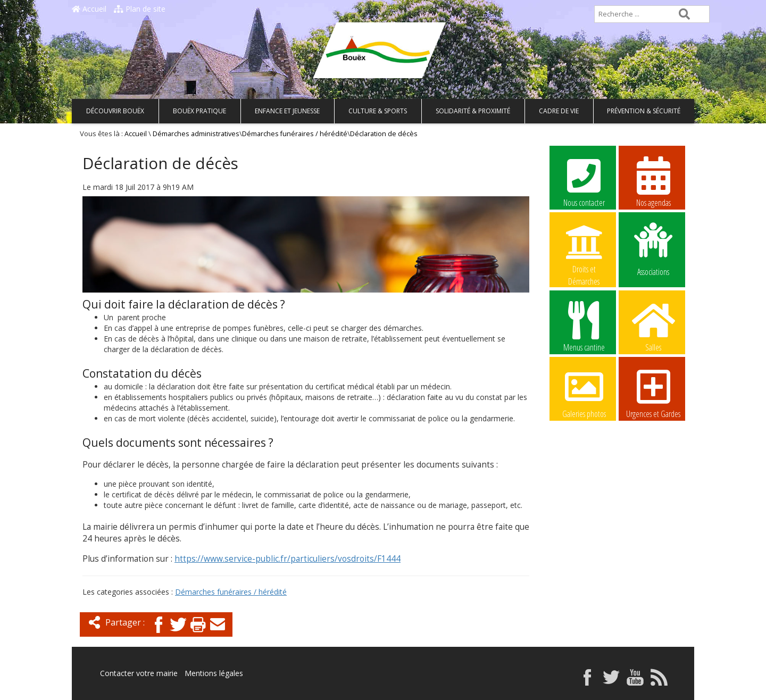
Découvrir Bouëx (115, 111)
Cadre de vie (559, 111)
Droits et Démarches (584, 248)
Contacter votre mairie (139, 673)
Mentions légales (214, 673)
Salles (653, 326)
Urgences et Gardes (653, 393)
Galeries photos (584, 393)
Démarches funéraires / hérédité (295, 134)
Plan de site (140, 9)
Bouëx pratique (199, 111)
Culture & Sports (378, 111)
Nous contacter (584, 181)
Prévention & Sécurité (644, 111)
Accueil (89, 9)
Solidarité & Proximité (473, 111)
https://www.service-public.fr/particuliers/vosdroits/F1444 (288, 559)
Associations (653, 248)
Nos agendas (653, 181)
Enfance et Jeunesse (287, 111)
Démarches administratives (196, 134)
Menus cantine (584, 326)
